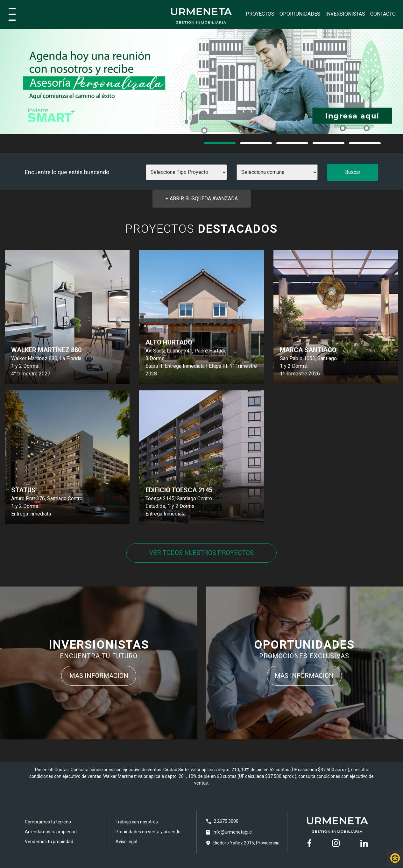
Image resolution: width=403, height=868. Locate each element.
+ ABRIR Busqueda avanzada (202, 199)
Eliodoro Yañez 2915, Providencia (246, 843)
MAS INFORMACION (99, 676)
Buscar (353, 172)
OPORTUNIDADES (300, 14)
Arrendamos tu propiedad (51, 832)
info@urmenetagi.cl (233, 832)
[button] (220, 143)
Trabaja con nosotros (137, 822)
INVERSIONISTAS (345, 14)
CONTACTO (383, 14)
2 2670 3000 (226, 822)
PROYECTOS (260, 14)
